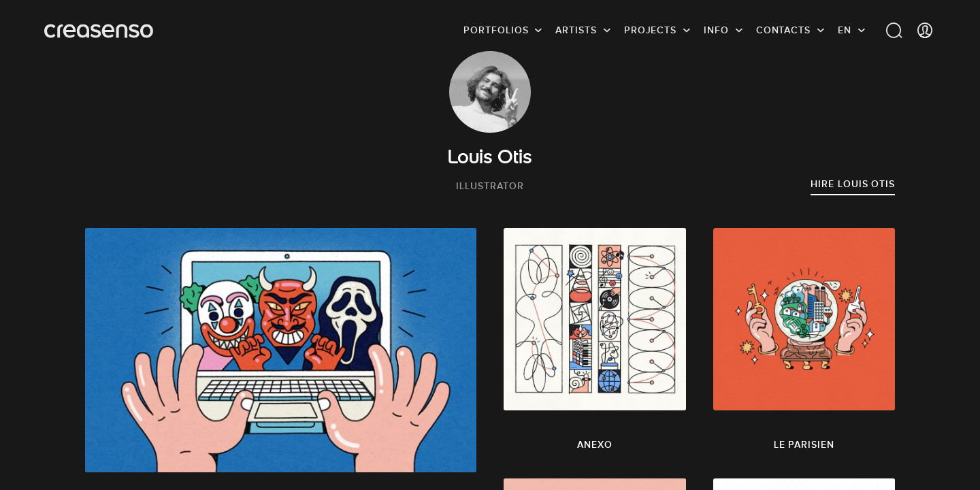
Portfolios (496, 31)
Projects (650, 31)
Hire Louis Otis (853, 184)
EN (845, 31)
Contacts (783, 31)
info (716, 31)
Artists (576, 31)
